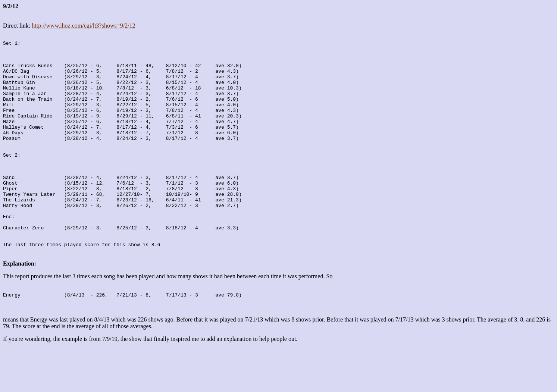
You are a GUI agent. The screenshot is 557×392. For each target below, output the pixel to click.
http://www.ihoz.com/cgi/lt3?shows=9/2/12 (83, 26)
